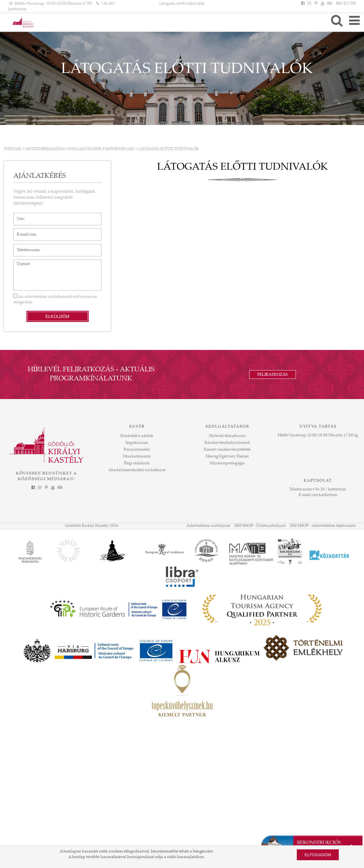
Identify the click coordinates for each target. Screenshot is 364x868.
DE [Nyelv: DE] (353, 4)
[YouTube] (323, 4)
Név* (18, 216)
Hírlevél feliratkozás (227, 436)
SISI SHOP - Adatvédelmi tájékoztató (323, 526)
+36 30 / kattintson (330, 489)
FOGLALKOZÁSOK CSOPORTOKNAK (101, 149)
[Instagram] (309, 4)
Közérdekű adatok (137, 436)
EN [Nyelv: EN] (346, 4)
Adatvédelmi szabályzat (208, 526)
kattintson (328, 495)
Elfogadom (318, 855)
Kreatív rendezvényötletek (227, 450)
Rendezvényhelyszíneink (227, 443)
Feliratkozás (273, 375)
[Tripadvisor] (329, 4)
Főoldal (13, 149)
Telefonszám (25, 247)
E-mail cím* (24, 232)
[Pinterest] (316, 4)
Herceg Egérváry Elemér (227, 457)
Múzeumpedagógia (45, 149)
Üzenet (20, 263)
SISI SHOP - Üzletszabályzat (260, 526)
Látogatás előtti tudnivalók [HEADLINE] (182, 4)
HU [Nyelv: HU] (339, 4)
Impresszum (137, 443)
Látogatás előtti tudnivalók (168, 149)
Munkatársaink (137, 457)
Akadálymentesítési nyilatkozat (137, 470)
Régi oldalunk (137, 463)
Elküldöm (57, 316)
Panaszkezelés (137, 450)
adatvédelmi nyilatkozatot (48, 297)
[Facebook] (303, 4)
